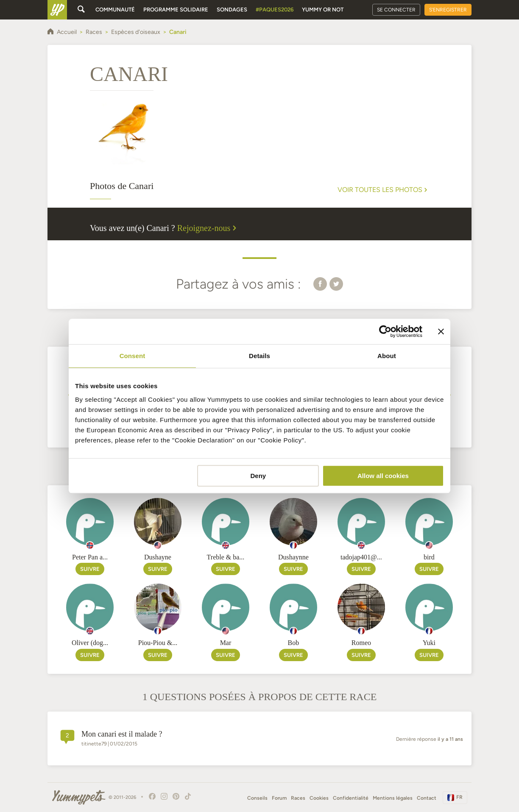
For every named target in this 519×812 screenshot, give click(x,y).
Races (298, 798)
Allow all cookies (383, 476)
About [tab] (387, 356)
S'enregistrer (448, 10)
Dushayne (158, 557)
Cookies (319, 798)
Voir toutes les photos (383, 190)
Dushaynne (293, 557)
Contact (427, 798)
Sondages (232, 10)
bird (429, 557)
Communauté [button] (115, 10)
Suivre (90, 569)
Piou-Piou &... (158, 643)
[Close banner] (441, 331)
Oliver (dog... (90, 643)
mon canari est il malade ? (122, 734)
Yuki (429, 643)
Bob (294, 643)
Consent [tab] (133, 356)
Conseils (257, 798)
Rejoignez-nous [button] (208, 228)
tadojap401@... (361, 557)
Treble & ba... (226, 557)
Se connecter (396, 10)
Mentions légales (393, 798)
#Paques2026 (275, 10)
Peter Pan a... (90, 557)
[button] (320, 284)
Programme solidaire (176, 10)
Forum (279, 798)
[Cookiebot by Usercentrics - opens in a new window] (385, 331)
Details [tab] (259, 356)
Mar (226, 643)
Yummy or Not (323, 10)
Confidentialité (351, 798)
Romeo (361, 643)
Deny (258, 476)
